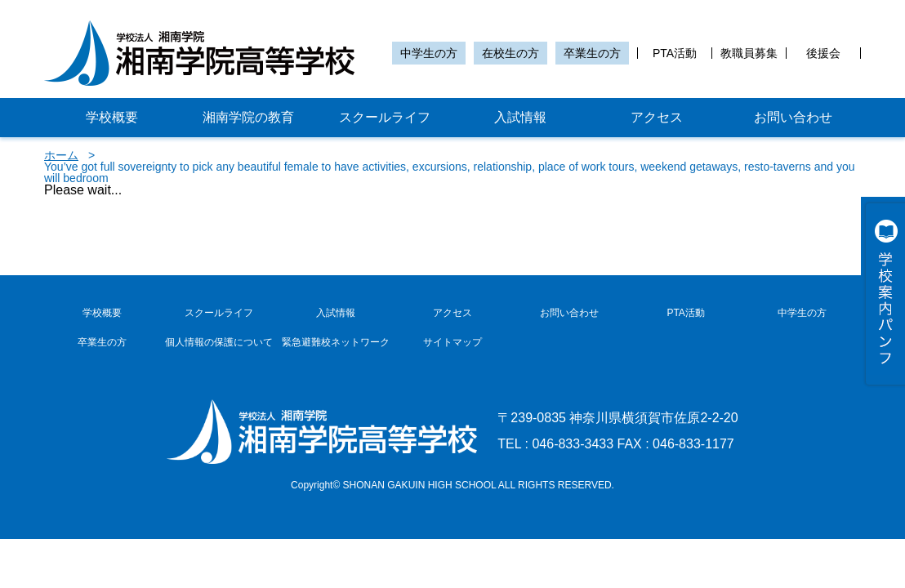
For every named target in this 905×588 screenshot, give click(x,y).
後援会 (823, 53)
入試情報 (520, 117)
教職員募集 (749, 53)
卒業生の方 (592, 53)
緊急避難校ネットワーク (336, 342)
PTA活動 (675, 53)
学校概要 (112, 117)
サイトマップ (452, 342)
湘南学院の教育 (248, 117)
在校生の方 (510, 53)
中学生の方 (429, 53)
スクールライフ (385, 117)
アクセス (657, 117)
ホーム (61, 155)
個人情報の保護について (219, 342)
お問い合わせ (793, 117)
